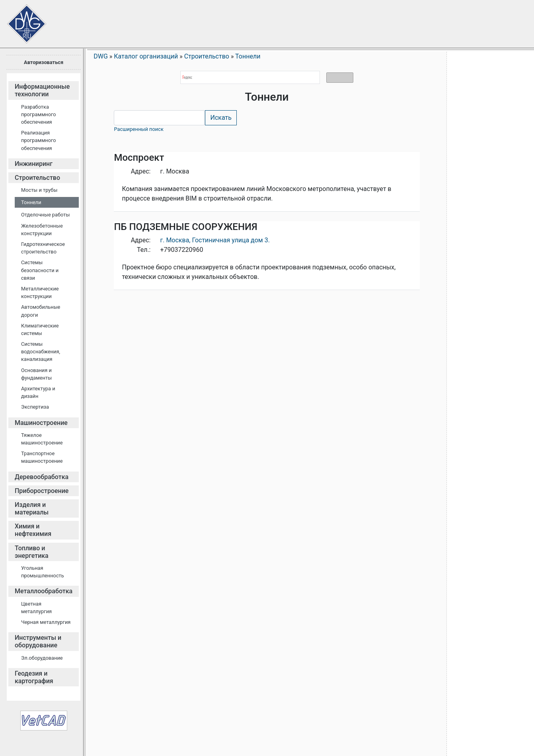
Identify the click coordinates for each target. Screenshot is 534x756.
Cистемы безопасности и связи (40, 270)
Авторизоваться (44, 62)
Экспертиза (35, 407)
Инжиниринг (34, 164)
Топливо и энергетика (32, 552)
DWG (101, 56)
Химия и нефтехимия (33, 530)
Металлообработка (44, 591)
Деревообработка (42, 477)
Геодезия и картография (34, 677)
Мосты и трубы (39, 190)
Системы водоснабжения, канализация (41, 352)
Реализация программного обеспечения (39, 140)
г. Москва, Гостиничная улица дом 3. (215, 240)
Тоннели (31, 202)
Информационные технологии (42, 90)
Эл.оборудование (42, 658)
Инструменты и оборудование (38, 641)
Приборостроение (42, 491)
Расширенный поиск (138, 129)
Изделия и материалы (32, 509)
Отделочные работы (45, 215)
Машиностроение (41, 423)
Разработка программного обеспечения (39, 114)
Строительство (37, 178)
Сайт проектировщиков (20, 20)
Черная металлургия (46, 622)
